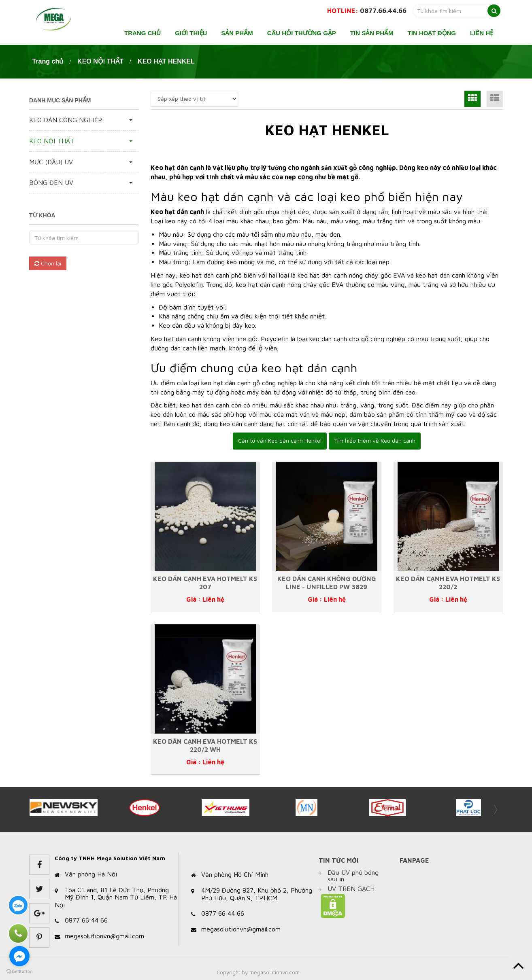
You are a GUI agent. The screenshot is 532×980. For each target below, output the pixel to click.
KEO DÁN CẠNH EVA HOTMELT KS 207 (205, 582)
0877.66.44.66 (383, 11)
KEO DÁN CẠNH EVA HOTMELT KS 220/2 (448, 582)
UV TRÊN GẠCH (351, 889)
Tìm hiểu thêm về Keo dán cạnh (375, 440)
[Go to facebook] (19, 956)
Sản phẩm (237, 33)
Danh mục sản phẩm (60, 100)
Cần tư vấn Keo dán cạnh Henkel (280, 440)
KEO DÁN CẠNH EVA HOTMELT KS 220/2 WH (205, 745)
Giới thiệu (191, 33)
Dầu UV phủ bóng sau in (353, 876)
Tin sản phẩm (372, 33)
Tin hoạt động (432, 33)
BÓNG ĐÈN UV (51, 182)
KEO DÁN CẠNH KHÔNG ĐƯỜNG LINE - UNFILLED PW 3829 (327, 582)
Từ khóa (42, 215)
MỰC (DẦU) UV (51, 162)
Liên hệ (482, 33)
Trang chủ (143, 33)
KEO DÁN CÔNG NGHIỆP (66, 120)
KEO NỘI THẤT (100, 61)
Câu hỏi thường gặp (302, 33)
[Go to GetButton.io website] (19, 972)
